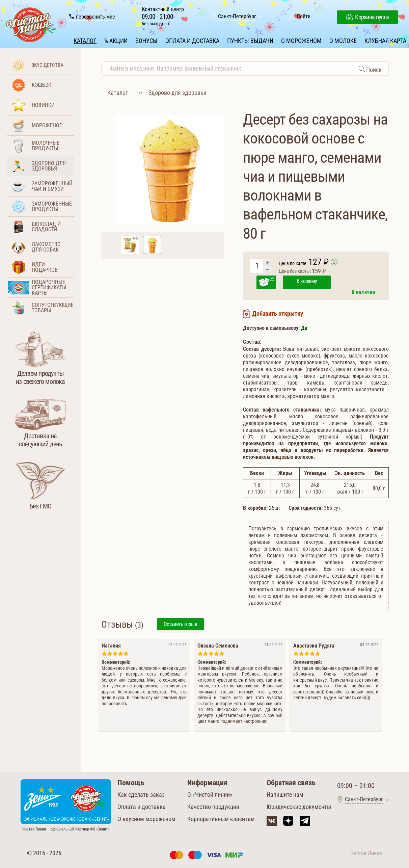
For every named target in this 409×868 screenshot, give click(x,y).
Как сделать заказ (141, 794)
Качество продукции (213, 806)
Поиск (373, 69)
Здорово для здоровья (178, 92)
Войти (304, 17)
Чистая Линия (366, 853)
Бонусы (147, 40)
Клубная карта (385, 40)
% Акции (116, 40)
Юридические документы (299, 806)
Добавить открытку (278, 313)
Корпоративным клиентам (221, 818)
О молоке (343, 40)
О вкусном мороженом (146, 818)
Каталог (86, 40)
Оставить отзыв (180, 624)
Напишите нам (285, 794)
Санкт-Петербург (237, 17)
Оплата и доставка (192, 40)
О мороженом (301, 40)
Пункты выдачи (250, 40)
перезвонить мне (92, 17)
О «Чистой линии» (210, 794)
